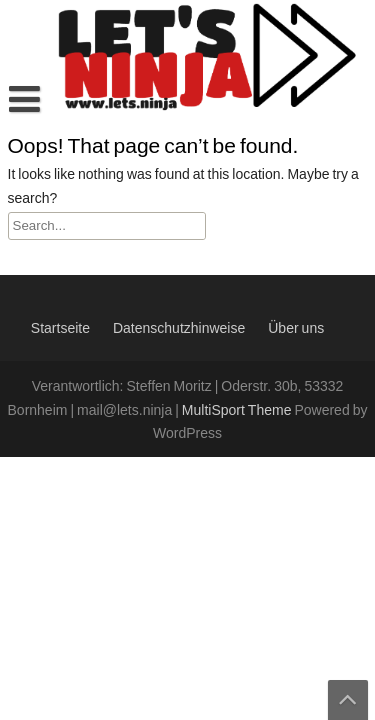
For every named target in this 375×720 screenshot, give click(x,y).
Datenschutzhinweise (179, 329)
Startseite (60, 329)
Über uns (296, 329)
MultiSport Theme (238, 411)
